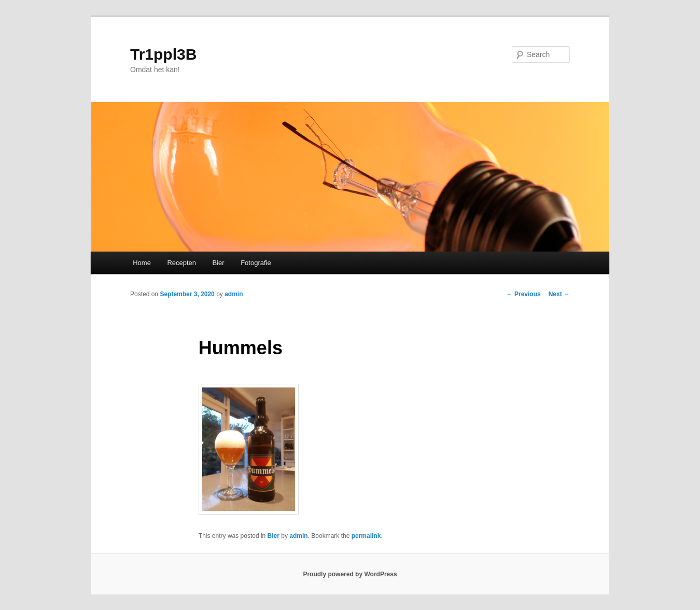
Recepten (181, 263)
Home (142, 263)
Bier (219, 263)
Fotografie (256, 263)
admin (234, 294)
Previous (524, 294)
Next (559, 294)
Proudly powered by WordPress (350, 574)
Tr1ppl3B (163, 54)
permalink (366, 536)
